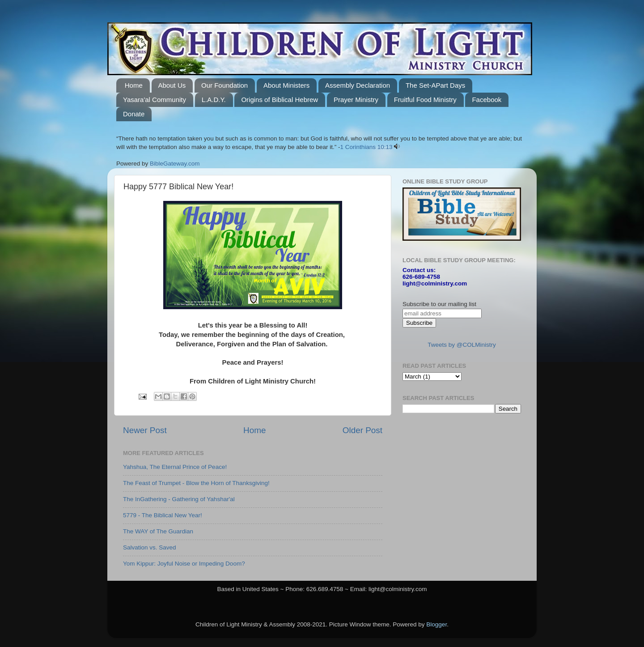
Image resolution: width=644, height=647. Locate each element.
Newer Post (145, 430)
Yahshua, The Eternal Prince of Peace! (175, 467)
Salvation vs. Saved (150, 547)
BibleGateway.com (175, 164)
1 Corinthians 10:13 (366, 147)
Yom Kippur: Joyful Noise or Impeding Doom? (184, 564)
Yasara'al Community (155, 100)
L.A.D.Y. (214, 100)
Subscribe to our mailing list (439, 304)
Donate (134, 114)
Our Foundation (225, 85)
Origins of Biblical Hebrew (280, 100)
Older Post (362, 430)
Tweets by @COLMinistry (462, 345)
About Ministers (286, 85)
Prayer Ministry (356, 100)
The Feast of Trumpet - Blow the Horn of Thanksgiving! (196, 483)
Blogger (436, 624)
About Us (172, 85)
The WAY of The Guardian (158, 531)
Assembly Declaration (358, 85)
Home (134, 85)
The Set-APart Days (435, 85)
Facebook (487, 100)
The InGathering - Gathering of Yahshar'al (179, 499)
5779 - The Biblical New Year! (163, 515)
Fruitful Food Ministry (425, 100)
